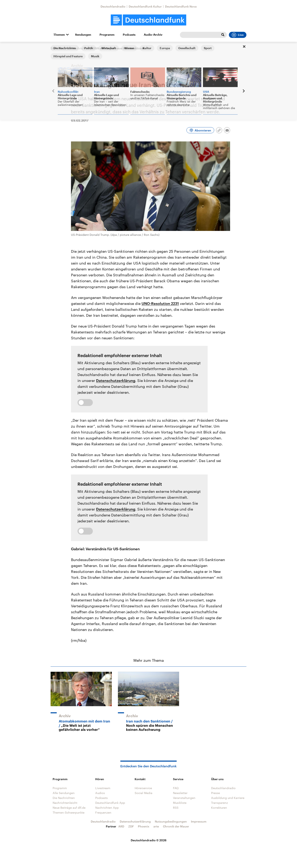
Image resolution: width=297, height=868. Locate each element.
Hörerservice (143, 788)
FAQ (176, 788)
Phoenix (144, 826)
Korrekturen (219, 808)
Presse (216, 793)
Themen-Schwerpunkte (69, 812)
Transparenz (219, 803)
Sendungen (83, 35)
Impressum (199, 821)
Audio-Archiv (153, 35)
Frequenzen (103, 812)
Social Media (144, 793)
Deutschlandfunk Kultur (145, 6)
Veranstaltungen (184, 798)
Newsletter (180, 793)
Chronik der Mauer (176, 826)
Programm (107, 35)
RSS (176, 808)
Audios (100, 793)
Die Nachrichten (78, 48)
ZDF (131, 826)
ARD (121, 826)
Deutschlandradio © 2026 (149, 840)
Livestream (103, 788)
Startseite (57, 48)
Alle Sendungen (64, 793)
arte (156, 826)
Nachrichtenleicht (65, 803)
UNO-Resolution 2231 (160, 303)
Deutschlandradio (113, 6)
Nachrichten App (107, 808)
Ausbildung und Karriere (228, 798)
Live (238, 35)
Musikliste (180, 803)
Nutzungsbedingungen (171, 821)
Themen (59, 35)
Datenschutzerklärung (116, 381)
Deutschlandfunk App (110, 803)
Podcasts (129, 35)
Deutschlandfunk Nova (181, 6)
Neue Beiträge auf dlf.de (69, 808)
